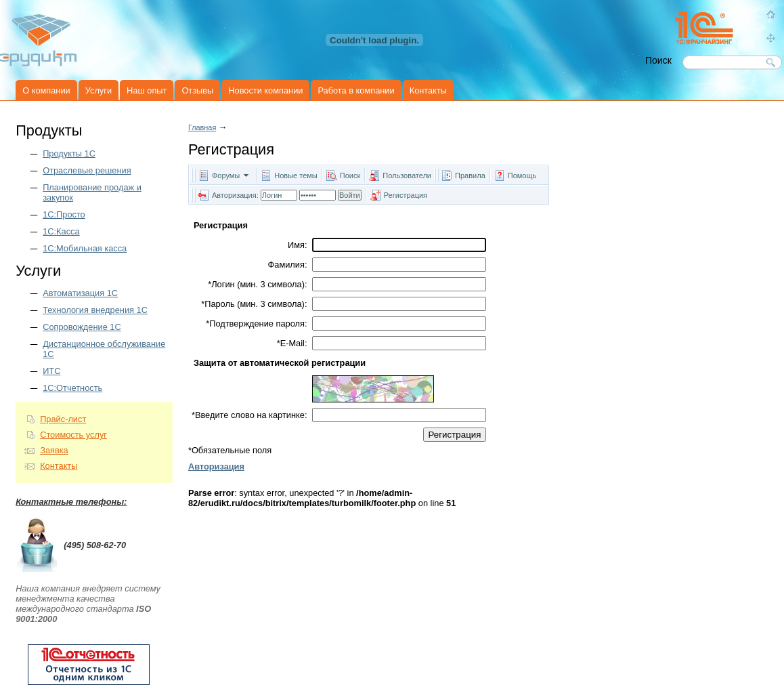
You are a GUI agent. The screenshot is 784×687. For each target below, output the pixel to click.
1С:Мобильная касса (85, 248)
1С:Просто (64, 214)
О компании (46, 90)
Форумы (226, 175)
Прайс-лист (63, 419)
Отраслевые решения (87, 170)
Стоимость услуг (73, 435)
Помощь (522, 175)
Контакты (428, 90)
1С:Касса (61, 231)
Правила (470, 175)
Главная (202, 127)
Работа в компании (356, 90)
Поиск (350, 175)
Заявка (54, 450)
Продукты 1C (69, 153)
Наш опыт (147, 90)
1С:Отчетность (72, 388)
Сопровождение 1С (82, 327)
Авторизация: (235, 195)
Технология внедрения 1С (95, 310)
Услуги (99, 90)
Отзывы (197, 90)
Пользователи (408, 175)
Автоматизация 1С (80, 293)
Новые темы (296, 175)
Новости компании (265, 90)
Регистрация (406, 195)
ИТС (51, 371)
